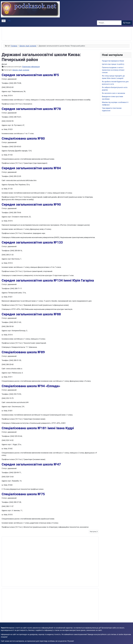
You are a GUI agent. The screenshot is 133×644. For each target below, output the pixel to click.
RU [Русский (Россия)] (9, 21)
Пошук (127, 23)
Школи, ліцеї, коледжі (21, 70)
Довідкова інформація (31, 67)
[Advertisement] (41, 34)
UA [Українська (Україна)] (4, 21)
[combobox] (109, 23)
